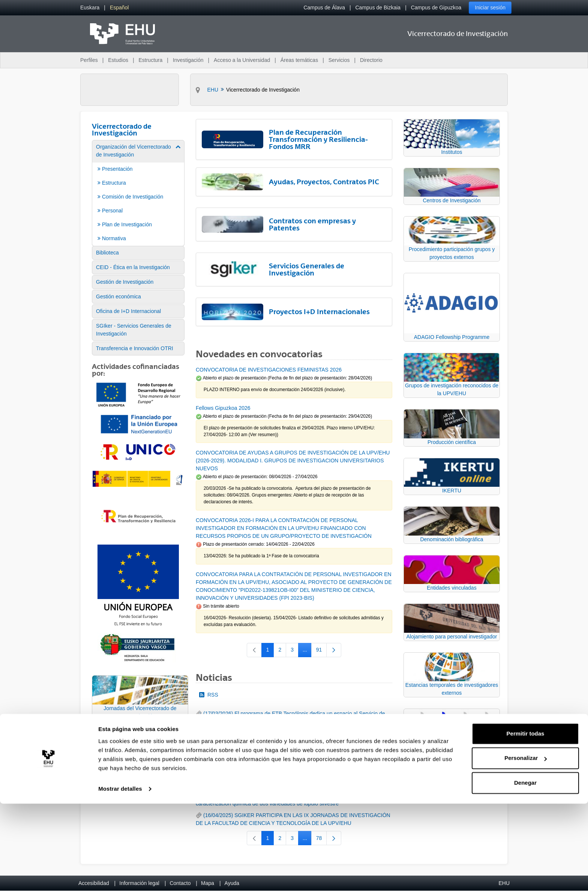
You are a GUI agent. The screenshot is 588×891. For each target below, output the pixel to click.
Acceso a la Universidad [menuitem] (242, 60)
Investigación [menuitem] (188, 60)
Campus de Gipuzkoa (436, 8)
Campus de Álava (324, 8)
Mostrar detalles (120, 876)
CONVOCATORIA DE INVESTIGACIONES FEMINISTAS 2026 (269, 370)
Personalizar (526, 845)
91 (322, 651)
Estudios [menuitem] (118, 60)
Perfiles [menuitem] (89, 60)
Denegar (525, 870)
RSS (209, 695)
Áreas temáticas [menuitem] (299, 60)
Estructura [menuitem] (150, 60)
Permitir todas (526, 821)
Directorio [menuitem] (371, 60)
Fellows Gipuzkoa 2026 (223, 408)
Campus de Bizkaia (378, 8)
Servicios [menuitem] (339, 60)
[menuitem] (90, 8)
